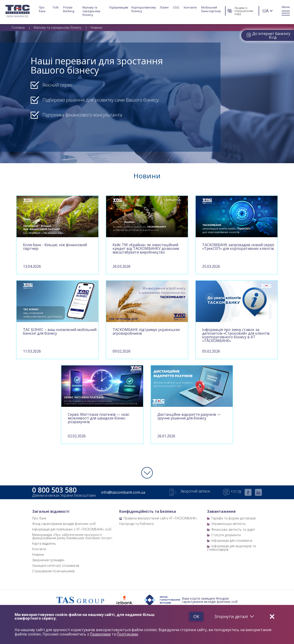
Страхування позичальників (53, 571)
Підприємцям (119, 7)
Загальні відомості (51, 511)
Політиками (127, 634)
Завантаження (221, 511)
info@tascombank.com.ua (123, 492)
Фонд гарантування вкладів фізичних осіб (64, 524)
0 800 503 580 (54, 490)
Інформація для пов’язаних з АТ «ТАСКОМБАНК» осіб (72, 529)
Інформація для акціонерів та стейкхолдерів (231, 548)
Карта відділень (44, 543)
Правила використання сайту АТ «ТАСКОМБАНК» (160, 518)
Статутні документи (226, 535)
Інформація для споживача (232, 540)
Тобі (56, 7)
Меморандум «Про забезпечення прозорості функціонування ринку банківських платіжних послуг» (72, 536)
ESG (176, 7)
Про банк (42, 9)
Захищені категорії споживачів (56, 566)
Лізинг (164, 7)
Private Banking (69, 9)
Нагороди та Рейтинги (136, 524)
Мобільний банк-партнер (211, 9)
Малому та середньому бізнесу (92, 11)
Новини (38, 554)
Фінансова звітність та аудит (233, 529)
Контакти (190, 7)
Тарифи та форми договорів (233, 518)
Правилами (100, 634)
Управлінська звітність (229, 524)
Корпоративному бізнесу (144, 9)
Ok (196, 616)
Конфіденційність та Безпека (148, 511)
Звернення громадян (48, 560)
